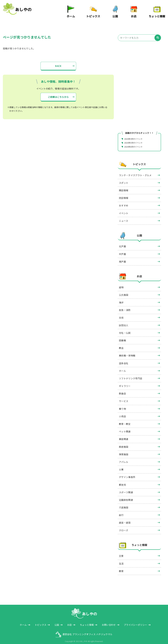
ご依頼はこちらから (58, 93)
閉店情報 (124, 194)
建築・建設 (125, 519)
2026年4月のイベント (135, 134)
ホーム (76, 14)
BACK (58, 62)
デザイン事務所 (127, 473)
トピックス (97, 14)
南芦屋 (122, 258)
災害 (121, 552)
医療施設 (124, 443)
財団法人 (124, 321)
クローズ (124, 526)
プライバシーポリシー (135, 621)
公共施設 (124, 291)
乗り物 (122, 405)
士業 (121, 466)
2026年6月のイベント (135, 143)
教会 (121, 344)
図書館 (122, 336)
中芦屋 (122, 250)
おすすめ (124, 202)
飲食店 (122, 390)
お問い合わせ (109, 621)
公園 (118, 14)
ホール (122, 367)
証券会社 (124, 359)
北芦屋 (122, 242)
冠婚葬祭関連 (126, 496)
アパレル (124, 458)
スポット (124, 179)
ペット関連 (125, 428)
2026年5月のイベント (135, 139)
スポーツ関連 (126, 488)
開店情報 (124, 186)
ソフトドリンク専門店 (131, 374)
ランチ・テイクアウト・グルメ (135, 171)
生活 (121, 560)
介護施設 (124, 504)
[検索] (158, 34)
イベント (124, 209)
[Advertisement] (139, 64)
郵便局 (122, 481)
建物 (121, 283)
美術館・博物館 (127, 352)
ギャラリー (125, 382)
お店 (136, 14)
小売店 (122, 412)
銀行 (121, 511)
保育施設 (124, 450)
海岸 (121, 299)
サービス (124, 397)
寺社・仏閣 (125, 329)
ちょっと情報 (158, 14)
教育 (121, 567)
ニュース (124, 217)
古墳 (121, 314)
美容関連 (124, 435)
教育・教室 (125, 420)
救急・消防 (125, 306)
